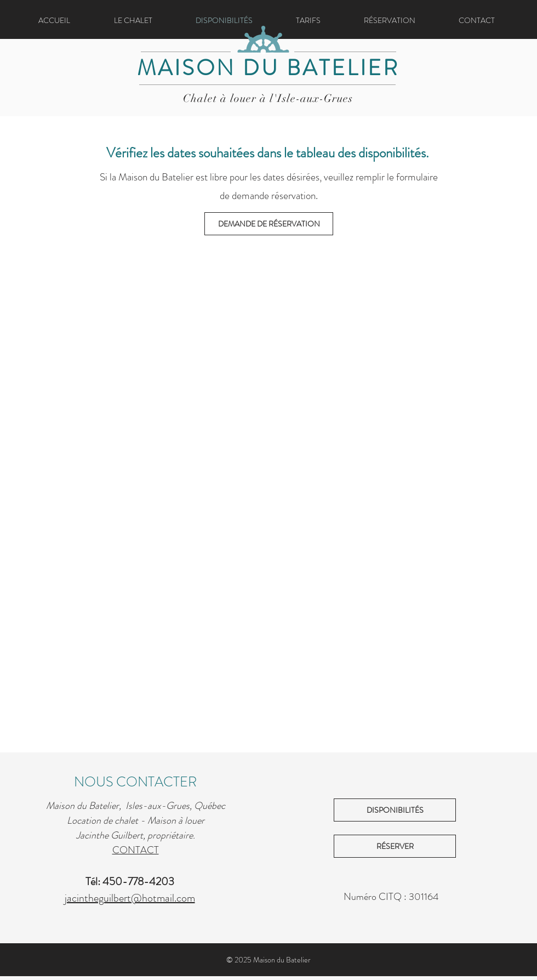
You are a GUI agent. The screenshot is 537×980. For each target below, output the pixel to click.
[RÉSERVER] (395, 846)
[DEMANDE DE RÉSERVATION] (269, 224)
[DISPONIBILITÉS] (395, 810)
